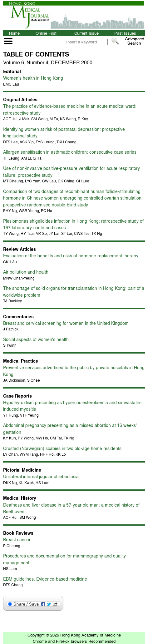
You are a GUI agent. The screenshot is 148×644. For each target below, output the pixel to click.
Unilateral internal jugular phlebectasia (41, 476)
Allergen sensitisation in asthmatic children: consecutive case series (70, 152)
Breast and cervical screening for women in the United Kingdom (66, 323)
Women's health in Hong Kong (33, 78)
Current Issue (86, 33)
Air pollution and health (26, 272)
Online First (46, 33)
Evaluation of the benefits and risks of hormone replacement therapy (71, 255)
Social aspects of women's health (36, 339)
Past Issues (125, 33)
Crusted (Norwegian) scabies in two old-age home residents (62, 448)
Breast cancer (17, 539)
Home (14, 33)
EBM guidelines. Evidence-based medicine (45, 579)
